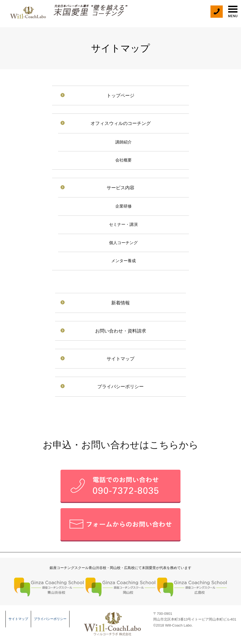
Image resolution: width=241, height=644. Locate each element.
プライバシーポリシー (120, 387)
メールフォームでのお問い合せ (120, 525)
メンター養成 (123, 261)
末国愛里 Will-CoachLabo (27, 11)
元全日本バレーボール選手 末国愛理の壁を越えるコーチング (91, 11)
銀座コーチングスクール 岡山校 (120, 587)
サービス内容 (120, 188)
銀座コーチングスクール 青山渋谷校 (49, 587)
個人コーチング (123, 243)
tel (216, 11)
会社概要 (123, 160)
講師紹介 (123, 142)
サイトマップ (120, 359)
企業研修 (123, 206)
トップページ (120, 95)
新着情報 (120, 303)
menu (233, 12)
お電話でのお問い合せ (120, 486)
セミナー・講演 (123, 224)
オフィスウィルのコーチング (121, 123)
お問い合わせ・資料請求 (121, 331)
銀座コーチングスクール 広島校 (192, 587)
